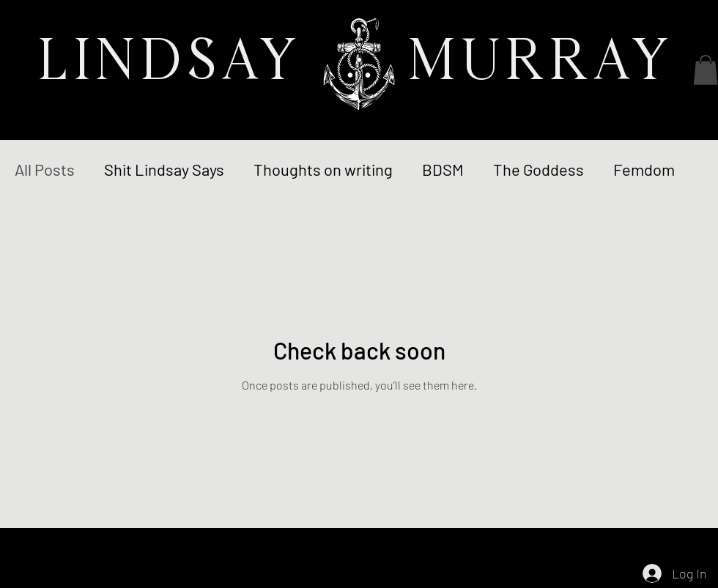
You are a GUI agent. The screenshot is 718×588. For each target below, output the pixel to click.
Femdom (644, 169)
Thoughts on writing (323, 169)
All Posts (45, 169)
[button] (706, 70)
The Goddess (538, 169)
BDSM (443, 169)
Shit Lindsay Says (164, 169)
